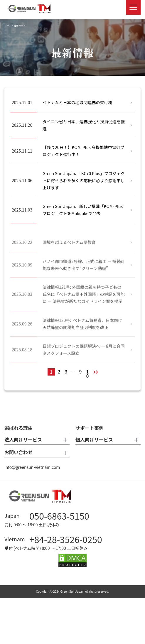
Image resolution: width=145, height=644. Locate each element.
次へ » (97, 372)
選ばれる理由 (18, 428)
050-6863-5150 (59, 516)
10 (88, 372)
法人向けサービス (37, 440)
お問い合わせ (37, 453)
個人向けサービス (108, 440)
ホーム (8, 25)
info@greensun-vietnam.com (32, 467)
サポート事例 (90, 428)
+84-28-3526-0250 (66, 539)
